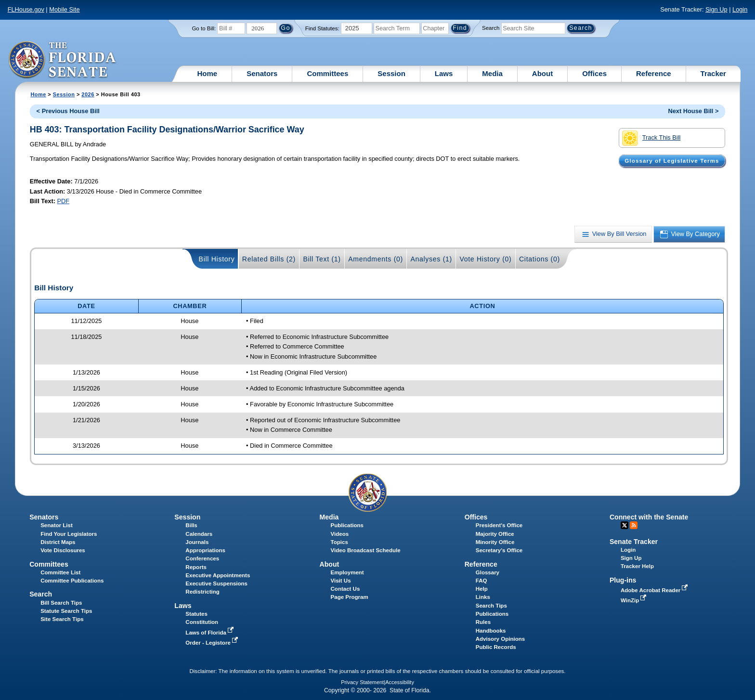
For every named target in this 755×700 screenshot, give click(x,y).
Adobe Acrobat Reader (655, 590)
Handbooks (491, 631)
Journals (197, 542)
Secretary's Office (499, 550)
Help (482, 589)
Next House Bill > (693, 111)
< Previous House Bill (68, 111)
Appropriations (205, 550)
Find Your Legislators (69, 534)
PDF (63, 201)
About (542, 73)
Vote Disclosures (63, 550)
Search (491, 28)
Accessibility (400, 682)
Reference (654, 73)
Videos (340, 534)
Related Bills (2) (269, 259)
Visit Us (341, 581)
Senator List (57, 525)
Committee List (60, 572)
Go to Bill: (204, 28)
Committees (327, 73)
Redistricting (202, 592)
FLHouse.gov (26, 9)
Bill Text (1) (322, 259)
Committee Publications (72, 581)
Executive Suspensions (216, 583)
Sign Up (716, 9)
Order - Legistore (213, 643)
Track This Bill (651, 138)
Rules (483, 622)
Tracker (713, 73)
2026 (88, 94)
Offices (594, 73)
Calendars (199, 534)
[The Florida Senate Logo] (63, 60)
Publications (347, 525)
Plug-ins (623, 580)
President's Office (499, 525)
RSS (634, 525)
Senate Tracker (634, 542)
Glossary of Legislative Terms (672, 161)
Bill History (217, 259)
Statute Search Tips (66, 611)
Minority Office (495, 542)
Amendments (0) (376, 259)
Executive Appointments (218, 575)
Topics (339, 542)
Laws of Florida (210, 633)
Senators (262, 73)
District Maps (58, 542)
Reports (196, 567)
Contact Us (345, 589)
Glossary (488, 572)
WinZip (634, 600)
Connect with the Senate (649, 517)
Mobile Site (64, 9)
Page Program (350, 597)
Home (208, 73)
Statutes (196, 614)
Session (391, 73)
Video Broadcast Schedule (366, 550)
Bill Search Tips (61, 603)
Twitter (625, 525)
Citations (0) (540, 259)
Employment (347, 572)
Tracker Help (637, 566)
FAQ (482, 581)
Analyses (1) (431, 259)
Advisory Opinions (500, 639)
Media (492, 73)
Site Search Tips (62, 619)
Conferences (202, 558)
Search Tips (491, 606)
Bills (191, 525)
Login (740, 9)
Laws (444, 73)
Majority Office (495, 534)
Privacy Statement (362, 682)
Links (483, 597)
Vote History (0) (485, 259)
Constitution (202, 622)
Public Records (496, 647)
